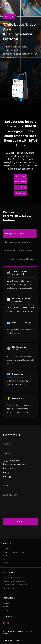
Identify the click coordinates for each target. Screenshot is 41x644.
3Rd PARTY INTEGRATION (13, 552)
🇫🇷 (4, 623)
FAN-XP (6, 563)
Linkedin (6, 603)
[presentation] (20, 513)
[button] (33, 4)
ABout (6, 559)
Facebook (7, 610)
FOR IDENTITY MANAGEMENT (15, 585)
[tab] (20, 234)
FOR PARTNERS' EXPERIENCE (14, 581)
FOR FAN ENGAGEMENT (12, 578)
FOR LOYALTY (8, 589)
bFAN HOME (7, 549)
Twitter (7, 607)
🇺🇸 (8, 623)
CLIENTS (6, 556)
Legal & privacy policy (13, 640)
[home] (6, 4)
